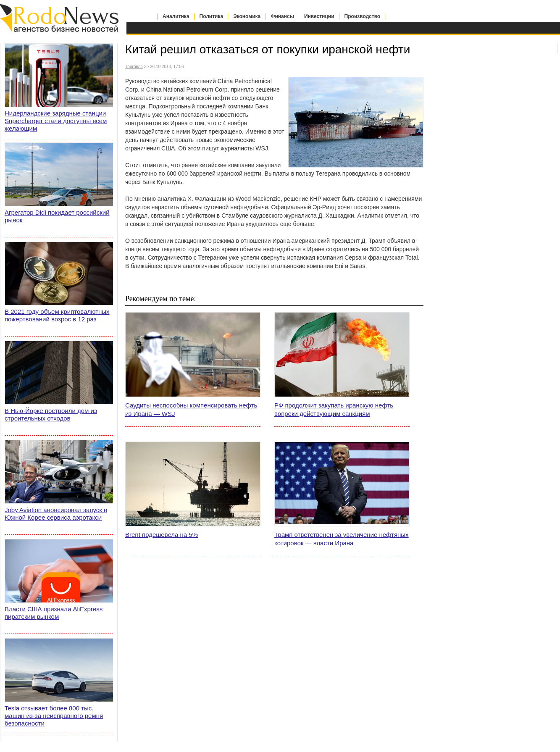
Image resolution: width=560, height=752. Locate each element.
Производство (363, 16)
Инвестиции (319, 16)
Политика (212, 16)
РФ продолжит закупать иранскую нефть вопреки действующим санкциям (334, 409)
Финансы (282, 16)
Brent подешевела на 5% (162, 535)
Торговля (134, 67)
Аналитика (176, 16)
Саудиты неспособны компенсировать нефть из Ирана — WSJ (191, 409)
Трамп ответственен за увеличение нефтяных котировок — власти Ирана (342, 539)
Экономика (247, 16)
